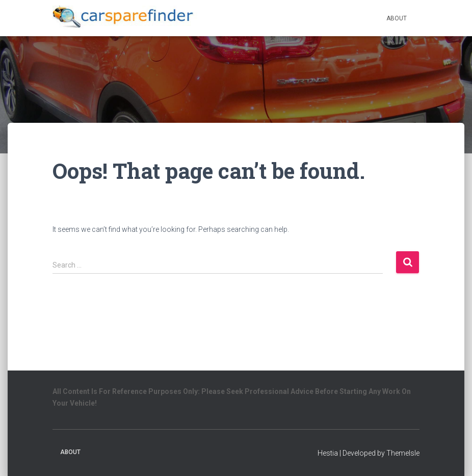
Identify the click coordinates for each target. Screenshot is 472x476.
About (397, 18)
